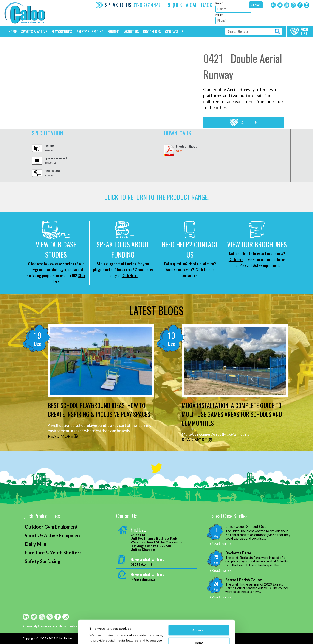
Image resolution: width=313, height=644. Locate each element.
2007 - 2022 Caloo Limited (56, 638)
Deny (199, 621)
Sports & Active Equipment (53, 535)
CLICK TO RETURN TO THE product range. (156, 197)
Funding (114, 32)
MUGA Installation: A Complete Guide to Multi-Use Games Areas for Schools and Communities (232, 414)
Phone (219, 15)
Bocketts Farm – (239, 553)
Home (13, 32)
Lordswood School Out (246, 527)
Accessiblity (30, 626)
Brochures (152, 32)
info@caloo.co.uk (144, 580)
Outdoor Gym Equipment (51, 527)
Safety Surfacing (90, 32)
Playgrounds (62, 32)
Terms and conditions (53, 626)
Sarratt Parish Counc (244, 580)
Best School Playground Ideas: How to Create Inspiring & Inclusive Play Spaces (99, 410)
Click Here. (130, 275)
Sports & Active (34, 32)
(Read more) (220, 543)
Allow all (199, 608)
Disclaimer (75, 626)
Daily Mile (36, 544)
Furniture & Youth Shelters (53, 553)
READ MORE (60, 436)
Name (219, 3)
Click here (203, 269)
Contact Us (249, 122)
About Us (132, 32)
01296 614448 (147, 5)
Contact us (174, 32)
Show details (100, 635)
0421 (179, 151)
